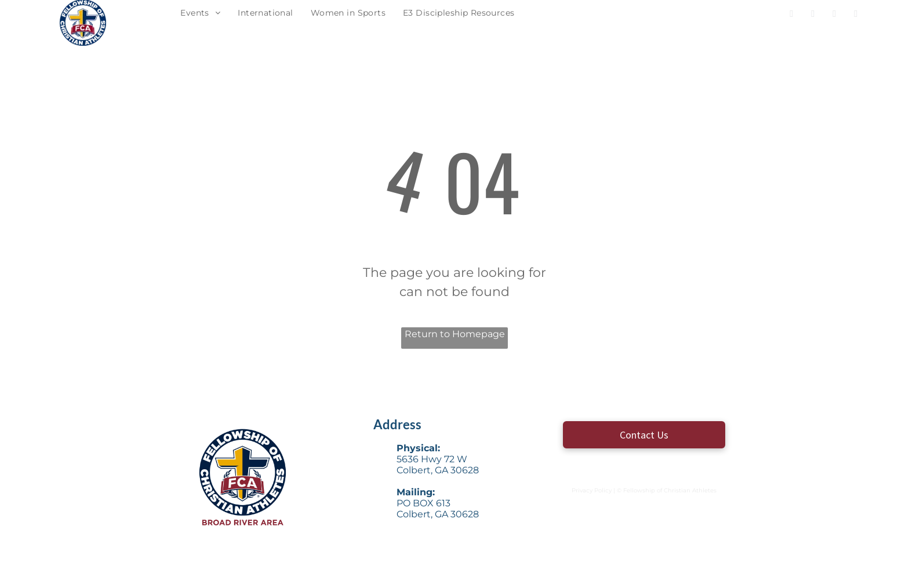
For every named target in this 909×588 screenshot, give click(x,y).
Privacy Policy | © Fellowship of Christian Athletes (644, 490)
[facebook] (792, 15)
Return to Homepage (455, 334)
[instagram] (835, 15)
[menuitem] (200, 13)
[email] (856, 15)
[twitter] (813, 15)
